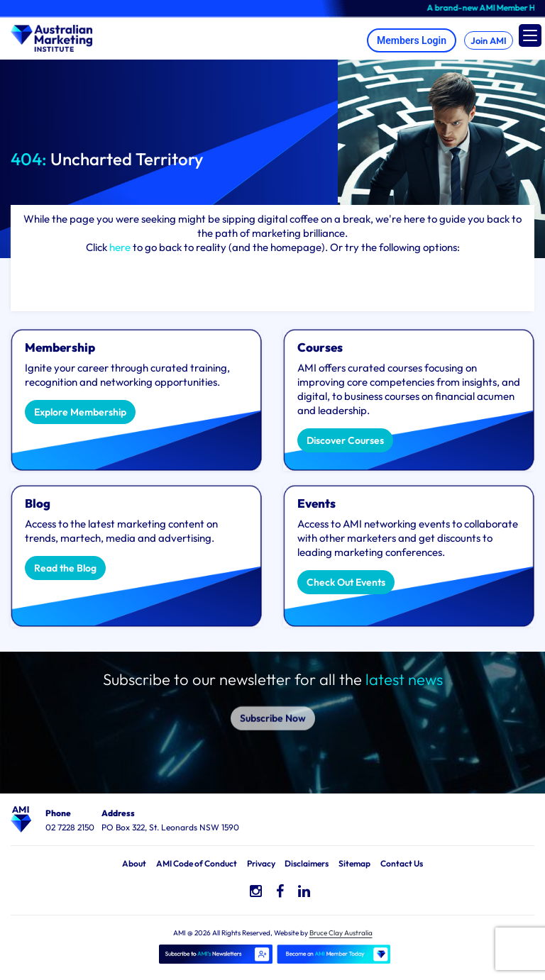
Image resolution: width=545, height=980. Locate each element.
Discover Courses (345, 440)
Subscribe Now (273, 708)
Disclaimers (307, 863)
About (134, 863)
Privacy (261, 863)
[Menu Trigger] (530, 35)
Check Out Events (346, 582)
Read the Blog (65, 568)
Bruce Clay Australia (341, 933)
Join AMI (489, 40)
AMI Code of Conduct (197, 863)
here (120, 247)
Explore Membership (80, 412)
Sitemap (354, 863)
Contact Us (402, 863)
